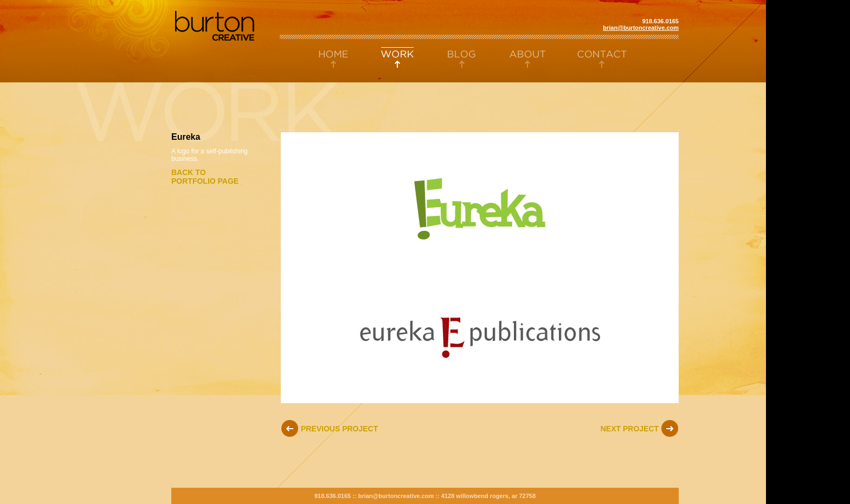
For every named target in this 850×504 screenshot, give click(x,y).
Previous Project (329, 429)
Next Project (640, 429)
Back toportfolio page (205, 177)
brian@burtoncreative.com (641, 28)
